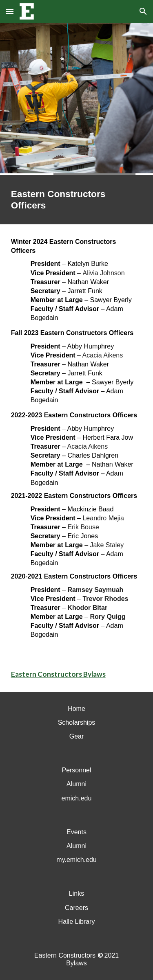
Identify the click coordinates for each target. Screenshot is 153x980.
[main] (77, 200)
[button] (10, 11)
